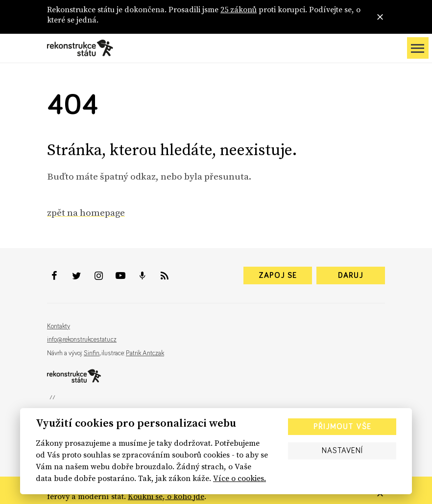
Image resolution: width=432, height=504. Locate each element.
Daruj (351, 275)
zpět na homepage (86, 212)
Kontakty (59, 326)
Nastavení (342, 451)
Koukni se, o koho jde (166, 496)
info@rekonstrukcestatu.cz (82, 340)
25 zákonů (239, 9)
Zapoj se (278, 275)
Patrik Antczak (145, 353)
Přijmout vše (342, 427)
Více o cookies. (240, 478)
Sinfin (92, 353)
